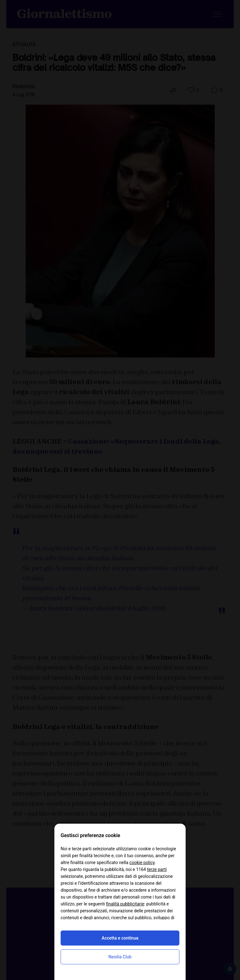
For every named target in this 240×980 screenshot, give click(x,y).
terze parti (157, 869)
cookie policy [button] (142, 863)
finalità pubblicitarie (125, 904)
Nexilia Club (120, 957)
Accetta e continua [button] (120, 938)
